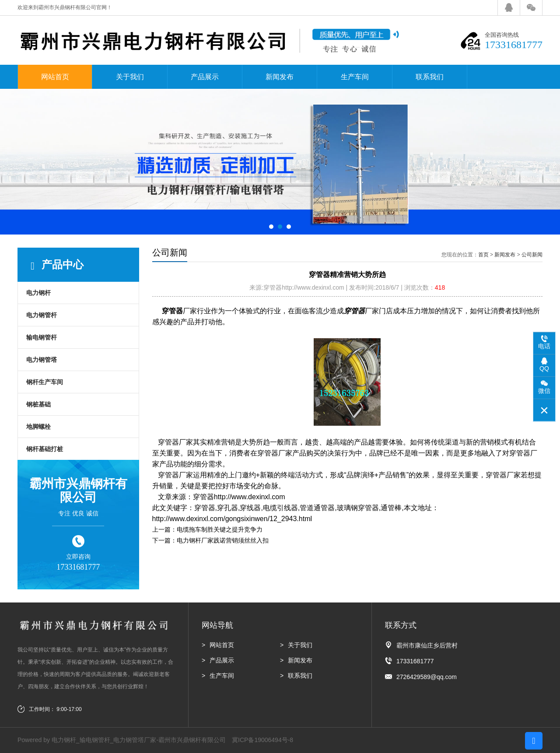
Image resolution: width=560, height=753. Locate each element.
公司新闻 (532, 255)
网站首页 (55, 77)
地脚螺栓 (38, 427)
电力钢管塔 (42, 360)
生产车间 (355, 77)
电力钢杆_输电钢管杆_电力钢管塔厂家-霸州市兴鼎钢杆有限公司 (139, 740)
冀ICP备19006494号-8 (262, 740)
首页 (483, 255)
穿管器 (172, 311)
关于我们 (130, 77)
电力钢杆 (38, 293)
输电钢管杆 (42, 337)
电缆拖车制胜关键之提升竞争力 (220, 529)
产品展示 (205, 77)
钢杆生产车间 (45, 382)
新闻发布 (280, 77)
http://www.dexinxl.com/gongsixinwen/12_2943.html (232, 519)
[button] (271, 227)
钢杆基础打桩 (45, 449)
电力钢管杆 (42, 315)
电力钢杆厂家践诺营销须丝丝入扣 (223, 540)
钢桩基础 (38, 404)
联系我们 (430, 77)
